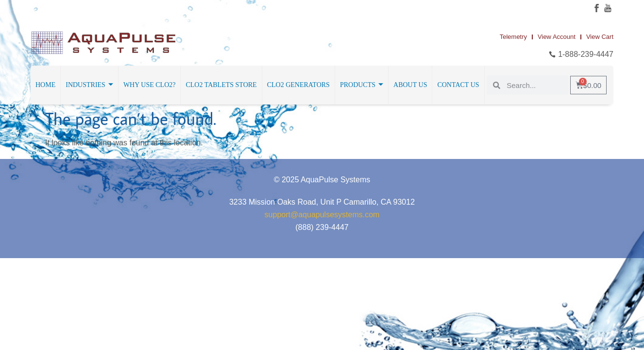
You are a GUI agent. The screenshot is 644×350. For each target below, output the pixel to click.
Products (362, 85)
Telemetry (513, 37)
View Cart (600, 37)
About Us (410, 85)
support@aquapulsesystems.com (322, 215)
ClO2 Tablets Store (221, 85)
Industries (89, 85)
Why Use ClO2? (150, 85)
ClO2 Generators (298, 85)
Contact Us (458, 85)
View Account (557, 37)
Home (45, 85)
